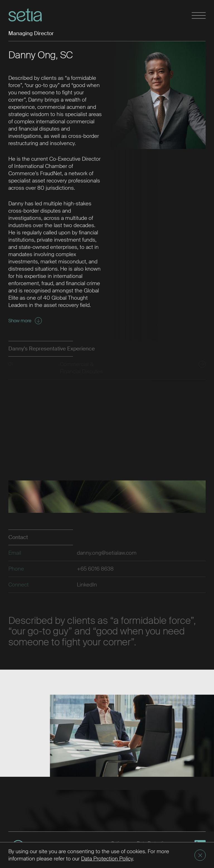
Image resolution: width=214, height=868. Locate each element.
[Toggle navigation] (199, 16)
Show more (25, 321)
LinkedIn (87, 585)
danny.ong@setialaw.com (107, 553)
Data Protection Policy (107, 859)
